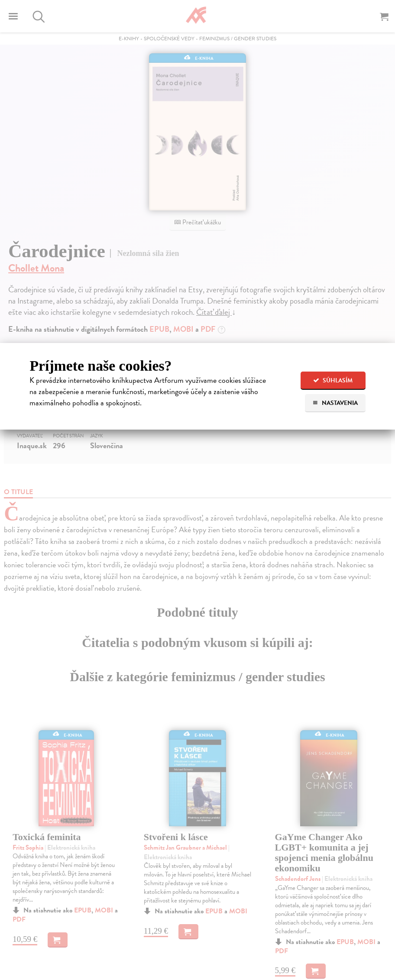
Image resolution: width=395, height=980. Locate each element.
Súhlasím (333, 380)
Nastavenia (335, 403)
